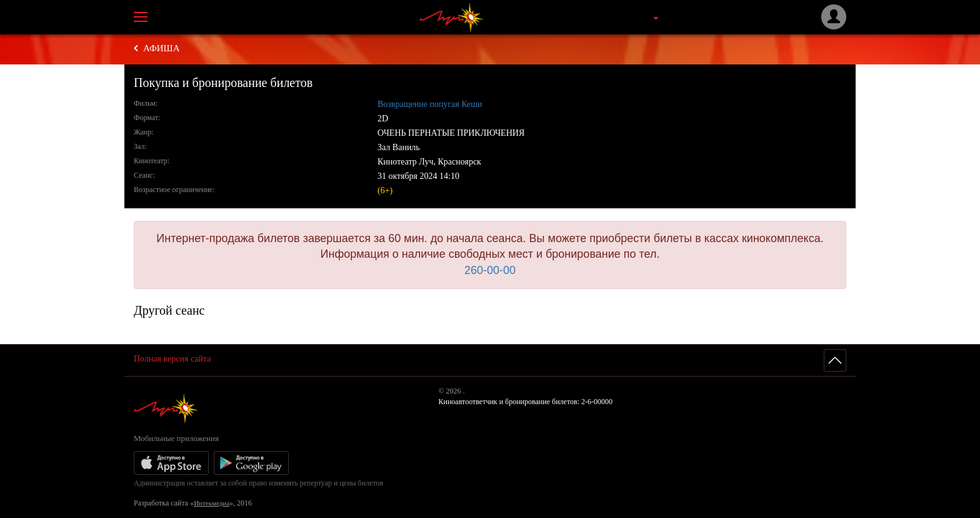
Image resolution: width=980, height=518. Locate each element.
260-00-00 (490, 270)
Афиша (162, 48)
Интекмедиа (212, 503)
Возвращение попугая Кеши (430, 104)
